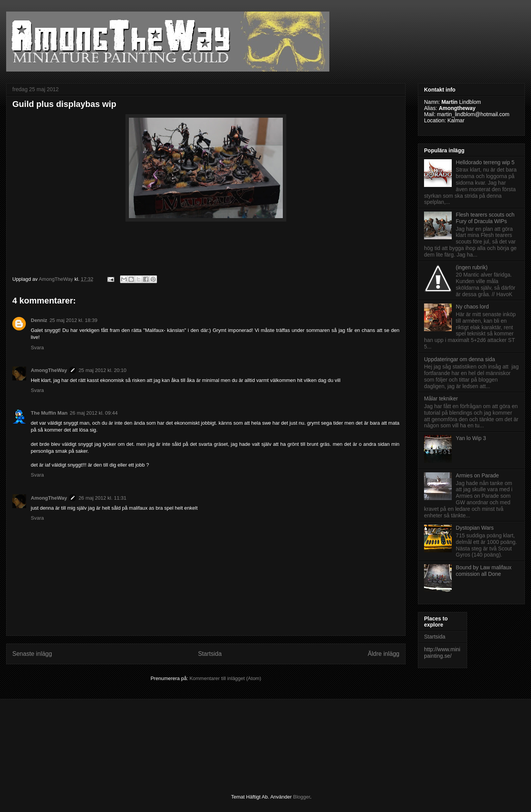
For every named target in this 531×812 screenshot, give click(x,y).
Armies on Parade (478, 475)
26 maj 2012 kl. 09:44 (94, 413)
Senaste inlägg (32, 654)
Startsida (210, 654)
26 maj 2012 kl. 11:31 (102, 498)
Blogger (302, 797)
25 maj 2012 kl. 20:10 (102, 370)
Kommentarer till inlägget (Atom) (225, 678)
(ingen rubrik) (472, 267)
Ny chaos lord (473, 307)
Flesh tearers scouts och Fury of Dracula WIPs (485, 218)
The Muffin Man (49, 413)
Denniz (39, 320)
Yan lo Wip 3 (471, 438)
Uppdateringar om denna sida (459, 359)
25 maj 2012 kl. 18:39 (73, 320)
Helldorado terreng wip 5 (485, 162)
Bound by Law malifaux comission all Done (484, 571)
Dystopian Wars (475, 528)
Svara (37, 348)
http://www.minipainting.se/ (442, 653)
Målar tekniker (441, 398)
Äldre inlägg (384, 654)
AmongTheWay (49, 370)
